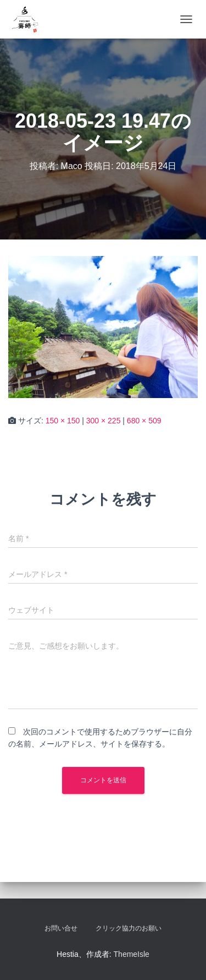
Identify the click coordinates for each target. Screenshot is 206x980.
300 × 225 (104, 421)
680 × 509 (144, 421)
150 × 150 (63, 421)
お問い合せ (61, 928)
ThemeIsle (132, 954)
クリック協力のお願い (129, 928)
